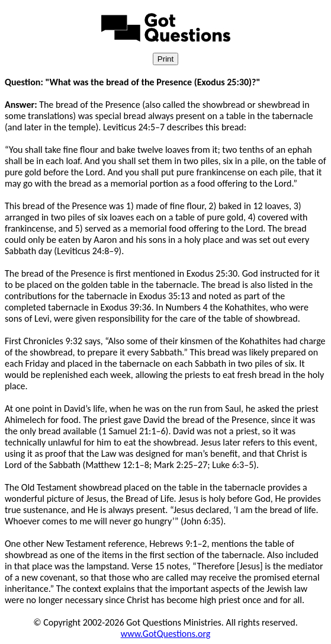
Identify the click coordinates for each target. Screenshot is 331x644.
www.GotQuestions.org (166, 634)
